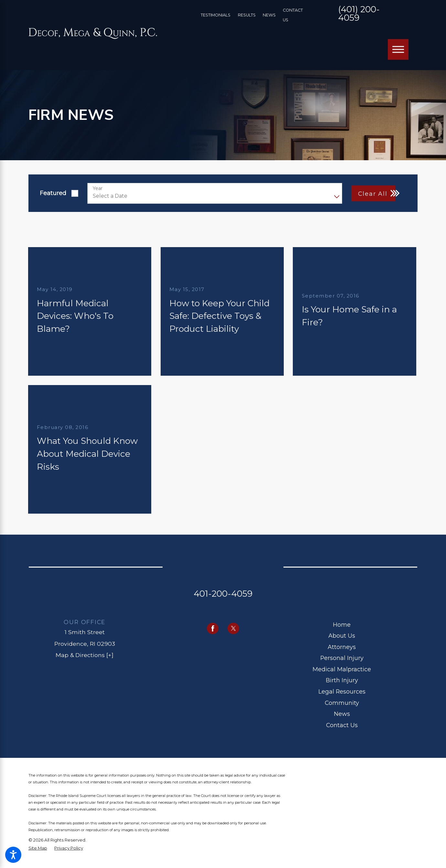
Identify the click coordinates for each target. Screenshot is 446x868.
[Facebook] (213, 629)
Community (342, 703)
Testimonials (216, 15)
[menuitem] (342, 625)
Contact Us (342, 725)
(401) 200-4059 (359, 14)
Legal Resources (342, 691)
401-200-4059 (223, 594)
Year (98, 188)
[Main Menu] (398, 49)
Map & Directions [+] (85, 655)
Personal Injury (342, 658)
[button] (13, 855)
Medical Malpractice (342, 669)
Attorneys (342, 647)
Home (342, 625)
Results (247, 15)
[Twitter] (233, 629)
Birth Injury (342, 680)
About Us (342, 636)
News (269, 15)
